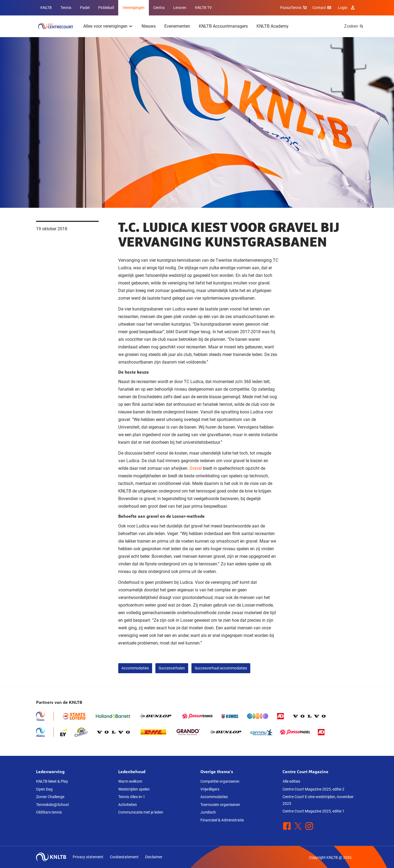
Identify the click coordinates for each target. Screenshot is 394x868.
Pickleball (106, 8)
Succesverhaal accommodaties (221, 668)
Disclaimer (154, 857)
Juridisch (208, 812)
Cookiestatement (124, 857)
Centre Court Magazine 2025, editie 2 (313, 789)
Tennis (66, 8)
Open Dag (44, 789)
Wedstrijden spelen (134, 789)
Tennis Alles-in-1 (132, 797)
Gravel (196, 468)
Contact (322, 8)
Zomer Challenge (50, 797)
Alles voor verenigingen (105, 26)
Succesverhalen (172, 668)
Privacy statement (88, 857)
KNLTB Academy (273, 26)
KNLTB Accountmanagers (223, 26)
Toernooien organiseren (220, 805)
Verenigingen (134, 8)
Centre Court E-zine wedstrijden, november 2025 (318, 800)
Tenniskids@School (52, 805)
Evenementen (177, 26)
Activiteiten (128, 805)
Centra (159, 8)
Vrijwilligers (210, 789)
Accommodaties (135, 668)
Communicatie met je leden (141, 812)
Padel (85, 8)
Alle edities (291, 781)
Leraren (180, 8)
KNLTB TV (203, 8)
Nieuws (149, 26)
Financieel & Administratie (222, 820)
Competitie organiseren (220, 781)
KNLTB (46, 8)
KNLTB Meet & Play (52, 781)
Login (347, 8)
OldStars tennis (49, 812)
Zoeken (351, 26)
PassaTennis (294, 8)
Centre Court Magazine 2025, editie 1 (313, 811)
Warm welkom (130, 781)
